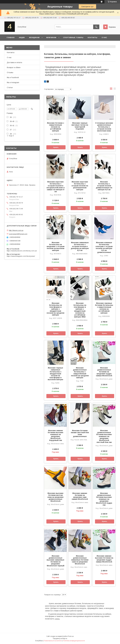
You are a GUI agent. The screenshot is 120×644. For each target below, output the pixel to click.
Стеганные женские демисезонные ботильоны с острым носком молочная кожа (104, 127)
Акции (22, 38)
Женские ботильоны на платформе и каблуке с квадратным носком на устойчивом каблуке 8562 (80, 310)
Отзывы (10, 72)
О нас (104, 38)
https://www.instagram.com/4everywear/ (21, 256)
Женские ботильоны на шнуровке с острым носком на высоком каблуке (56, 246)
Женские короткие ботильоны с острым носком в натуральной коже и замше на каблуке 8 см (56, 187)
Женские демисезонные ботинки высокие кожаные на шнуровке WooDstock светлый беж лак (104, 436)
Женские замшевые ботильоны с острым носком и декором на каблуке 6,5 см (80, 246)
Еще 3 (11, 136)
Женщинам (34, 38)
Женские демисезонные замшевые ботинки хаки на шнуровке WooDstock (80, 560)
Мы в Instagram (13, 82)
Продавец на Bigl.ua (60, 639)
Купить (56, 147)
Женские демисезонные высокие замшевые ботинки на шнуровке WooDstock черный (55, 561)
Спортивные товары (73, 38)
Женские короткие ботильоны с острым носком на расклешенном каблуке (80, 186)
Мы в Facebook (13, 77)
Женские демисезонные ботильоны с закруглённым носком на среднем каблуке (80, 373)
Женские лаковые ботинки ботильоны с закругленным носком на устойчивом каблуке (104, 308)
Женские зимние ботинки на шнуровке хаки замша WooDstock (80, 496)
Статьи (10, 87)
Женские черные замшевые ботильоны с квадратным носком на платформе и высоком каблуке (55, 374)
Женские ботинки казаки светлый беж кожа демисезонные (80, 433)
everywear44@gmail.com (18, 234)
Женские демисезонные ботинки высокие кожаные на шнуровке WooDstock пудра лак (104, 499)
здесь (57, 619)
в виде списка (114, 89)
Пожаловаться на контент (53, 641)
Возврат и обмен (15, 44)
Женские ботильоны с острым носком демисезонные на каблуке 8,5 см (104, 186)
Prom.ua (71, 636)
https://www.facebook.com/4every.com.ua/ (22, 251)
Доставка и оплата (37, 44)
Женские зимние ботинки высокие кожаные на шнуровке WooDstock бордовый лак (56, 435)
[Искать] (96, 27)
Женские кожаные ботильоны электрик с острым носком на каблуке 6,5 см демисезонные (104, 247)
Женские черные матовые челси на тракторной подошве (80, 126)
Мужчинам (51, 38)
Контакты (92, 38)
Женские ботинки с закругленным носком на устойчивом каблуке (56, 127)
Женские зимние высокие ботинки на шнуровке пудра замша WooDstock (104, 559)
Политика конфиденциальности (74, 641)
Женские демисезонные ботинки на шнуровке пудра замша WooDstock (104, 372)
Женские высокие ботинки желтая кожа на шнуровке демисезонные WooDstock (56, 497)
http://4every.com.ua (16, 230)
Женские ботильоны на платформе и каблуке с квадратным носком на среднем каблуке (55, 309)
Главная (11, 38)
